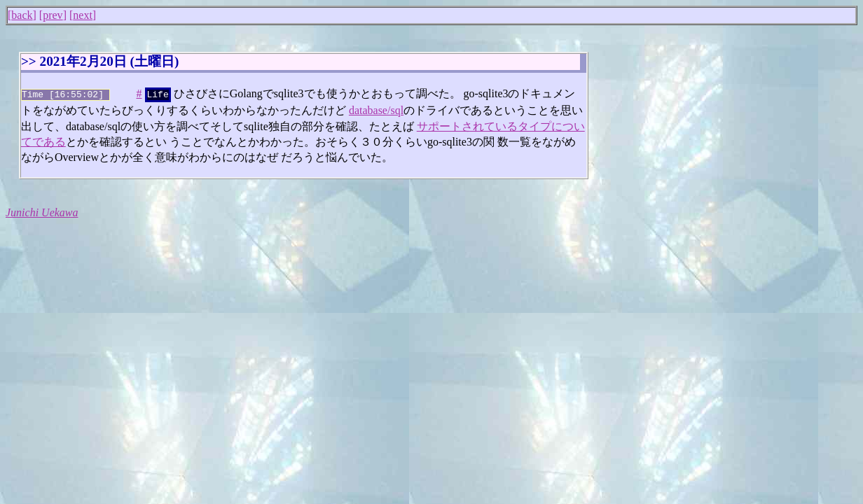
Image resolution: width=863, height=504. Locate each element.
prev (53, 15)
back (22, 15)
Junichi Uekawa (42, 211)
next (83, 15)
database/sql (376, 109)
